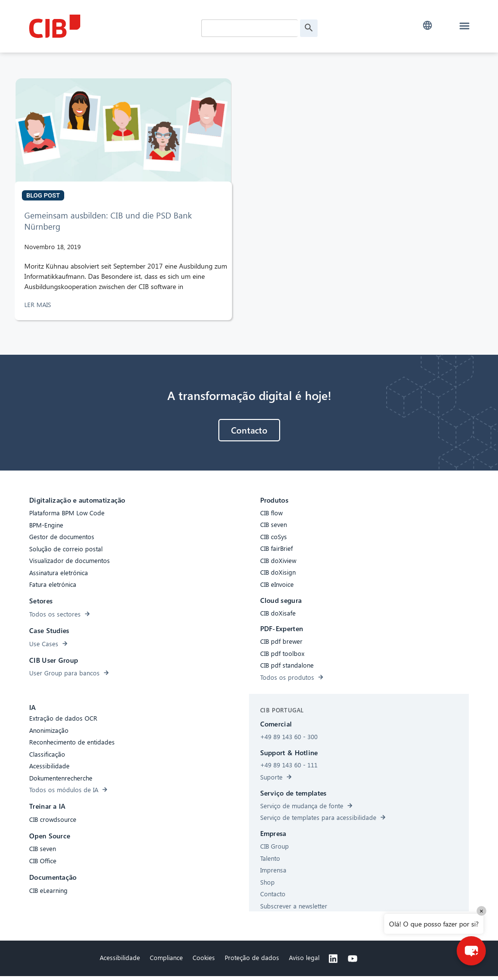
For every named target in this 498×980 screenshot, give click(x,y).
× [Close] (481, 911)
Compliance (166, 961)
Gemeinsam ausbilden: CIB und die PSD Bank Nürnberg (108, 225)
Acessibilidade (120, 961)
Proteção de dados (252, 961)
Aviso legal (304, 961)
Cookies (204, 961)
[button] (428, 26)
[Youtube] (353, 962)
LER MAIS (39, 308)
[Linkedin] (333, 962)
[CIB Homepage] (102, 26)
